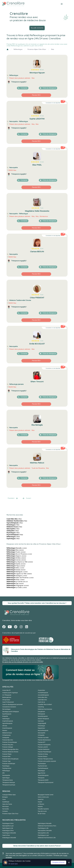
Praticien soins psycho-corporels (47, 761)
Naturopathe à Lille (43, 833)
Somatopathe (6, 775)
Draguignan (18, 586)
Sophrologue (6, 778)
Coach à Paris (6, 835)
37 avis (42, 116)
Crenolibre (6, 620)
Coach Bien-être (42, 700)
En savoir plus (13, 864)
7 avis (42, 208)
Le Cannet (17, 582)
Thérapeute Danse (8, 780)
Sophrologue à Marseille (45, 823)
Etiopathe (5, 716)
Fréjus (16, 566)
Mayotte (40, 807)
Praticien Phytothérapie (44, 752)
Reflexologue (18, 49)
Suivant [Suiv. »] (27, 498)
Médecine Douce (7, 733)
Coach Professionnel (8, 702)
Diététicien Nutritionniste (45, 709)
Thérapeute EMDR (43, 780)
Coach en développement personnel (12, 704)
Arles (15, 568)
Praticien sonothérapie (9, 764)
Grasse (16, 570)
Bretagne (5, 797)
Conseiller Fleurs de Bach (45, 704)
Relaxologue (41, 771)
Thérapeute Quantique (9, 785)
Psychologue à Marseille (9, 833)
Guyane (40, 802)
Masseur (5, 730)
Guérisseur (41, 721)
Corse (4, 799)
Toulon (16, 552)
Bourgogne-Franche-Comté (46, 795)
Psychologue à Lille (43, 828)
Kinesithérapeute (7, 728)
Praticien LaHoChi (43, 747)
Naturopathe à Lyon (8, 826)
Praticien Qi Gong (43, 754)
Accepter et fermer (58, 862)
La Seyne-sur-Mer (20, 562)
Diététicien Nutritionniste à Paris (47, 826)
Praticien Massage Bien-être (10, 749)
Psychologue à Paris (8, 823)
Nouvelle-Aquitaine (43, 809)
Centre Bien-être (43, 697)
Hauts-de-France (7, 804)
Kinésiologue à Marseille (9, 838)
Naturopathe (41, 733)
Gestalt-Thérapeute (43, 719)
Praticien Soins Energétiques (10, 759)
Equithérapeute (7, 714)
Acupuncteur (41, 690)
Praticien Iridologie (8, 747)
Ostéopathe (6, 738)
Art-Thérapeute (7, 695)
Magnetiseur (41, 728)
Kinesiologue (41, 726)
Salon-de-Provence (20, 578)
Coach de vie (41, 702)
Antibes (16, 558)
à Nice (14, 519)
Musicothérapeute (43, 730)
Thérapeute (41, 778)
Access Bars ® (6, 690)
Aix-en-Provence (19, 554)
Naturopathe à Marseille (45, 831)
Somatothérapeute (43, 775)
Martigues (17, 572)
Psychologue (6, 766)
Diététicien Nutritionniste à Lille (47, 838)
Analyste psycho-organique (10, 693)
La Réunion (41, 804)
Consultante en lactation (9, 707)
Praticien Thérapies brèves (45, 759)
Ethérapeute (41, 714)
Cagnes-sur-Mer (19, 574)
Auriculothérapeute (43, 695)
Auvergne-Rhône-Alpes (9, 795)
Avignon (16, 556)
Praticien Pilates (7, 754)
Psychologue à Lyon (43, 835)
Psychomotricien (42, 766)
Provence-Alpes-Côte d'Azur (37, 49)
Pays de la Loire (42, 811)
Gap (15, 584)
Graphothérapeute (8, 721)
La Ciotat (17, 588)
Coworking (41, 707)
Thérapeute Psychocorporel (46, 783)
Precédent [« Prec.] (13, 498)
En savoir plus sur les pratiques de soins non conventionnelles (23, 662)
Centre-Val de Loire (43, 797)
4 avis (42, 295)
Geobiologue (6, 719)
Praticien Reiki (6, 756)
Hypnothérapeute (7, 723)
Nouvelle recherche (37, 28)
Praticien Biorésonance (44, 740)
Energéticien (41, 712)
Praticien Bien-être (8, 740)
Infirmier (5, 726)
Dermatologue (6, 709)
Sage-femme (41, 773)
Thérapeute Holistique (9, 783)
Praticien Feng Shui (8, 745)
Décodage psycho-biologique (11, 712)
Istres (15, 580)
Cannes (16, 560)
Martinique (5, 807)
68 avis (42, 70)
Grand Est (41, 799)
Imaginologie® (42, 723)
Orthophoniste (6, 735)
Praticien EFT (42, 742)
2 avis (42, 341)
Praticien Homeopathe (44, 745)
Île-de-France (42, 814)
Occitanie (5, 811)
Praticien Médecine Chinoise (10, 752)
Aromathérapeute (43, 693)
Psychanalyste (42, 764)
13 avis (42, 162)
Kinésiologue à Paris (8, 831)
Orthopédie (41, 735)
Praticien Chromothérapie (10, 742)
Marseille (17, 548)
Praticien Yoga (6, 761)
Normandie (6, 809)
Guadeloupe (6, 802)
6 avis (42, 249)
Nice (53, 49)
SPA (3, 773)
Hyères (16, 564)
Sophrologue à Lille (8, 828)
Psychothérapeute (43, 768)
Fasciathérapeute (43, 716)
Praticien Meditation (44, 749)
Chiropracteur (6, 700)
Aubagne (17, 576)
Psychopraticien (7, 768)
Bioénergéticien (7, 697)
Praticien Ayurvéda (43, 738)
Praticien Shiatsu (43, 756)
